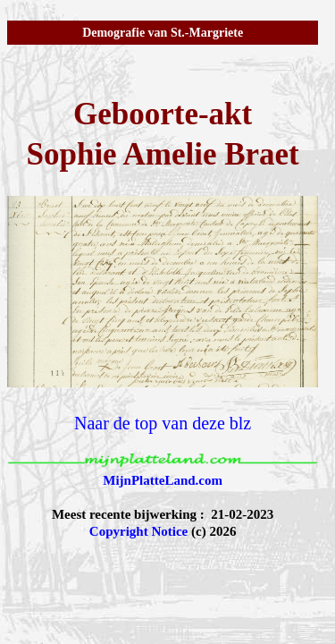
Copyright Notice (138, 531)
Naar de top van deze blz (163, 423)
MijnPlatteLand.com (163, 480)
